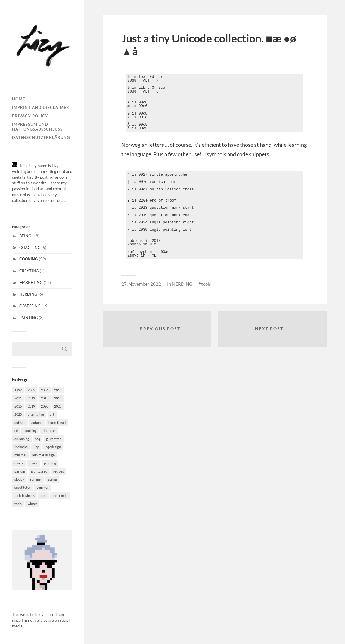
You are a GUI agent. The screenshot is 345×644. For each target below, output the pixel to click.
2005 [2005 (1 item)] (31, 390)
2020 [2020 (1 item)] (45, 406)
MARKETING (31, 282)
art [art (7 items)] (52, 414)
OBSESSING (30, 306)
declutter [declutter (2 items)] (49, 431)
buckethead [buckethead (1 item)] (57, 422)
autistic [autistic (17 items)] (20, 422)
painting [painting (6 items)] (50, 463)
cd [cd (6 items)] (16, 431)
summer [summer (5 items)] (43, 487)
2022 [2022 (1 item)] (58, 406)
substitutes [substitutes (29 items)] (23, 487)
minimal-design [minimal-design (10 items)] (44, 455)
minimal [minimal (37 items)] (20, 455)
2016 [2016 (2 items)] (18, 406)
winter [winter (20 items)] (32, 504)
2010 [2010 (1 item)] (58, 390)
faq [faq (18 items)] (38, 439)
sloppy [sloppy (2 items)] (19, 479)
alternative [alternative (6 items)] (36, 414)
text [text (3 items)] (44, 496)
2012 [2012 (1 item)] (31, 398)
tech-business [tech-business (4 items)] (25, 496)
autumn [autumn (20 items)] (37, 422)
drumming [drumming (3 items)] (22, 439)
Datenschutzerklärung (41, 137)
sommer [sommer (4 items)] (36, 479)
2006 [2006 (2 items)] (45, 390)
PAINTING (29, 318)
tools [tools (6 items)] (18, 504)
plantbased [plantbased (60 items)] (39, 471)
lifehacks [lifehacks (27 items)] (21, 447)
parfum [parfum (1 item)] (20, 471)
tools (206, 284)
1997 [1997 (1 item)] (18, 390)
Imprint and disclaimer (41, 107)
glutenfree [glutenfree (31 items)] (54, 439)
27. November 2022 (141, 284)
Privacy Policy (30, 116)
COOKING (29, 259)
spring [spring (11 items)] (52, 479)
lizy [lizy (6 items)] (36, 447)
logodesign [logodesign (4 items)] (53, 447)
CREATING (29, 271)
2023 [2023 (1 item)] (18, 414)
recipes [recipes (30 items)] (59, 471)
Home (19, 99)
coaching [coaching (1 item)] (30, 431)
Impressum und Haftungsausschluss (37, 127)
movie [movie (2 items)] (19, 463)
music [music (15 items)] (34, 463)
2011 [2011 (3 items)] (18, 398)
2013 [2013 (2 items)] (45, 398)
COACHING (30, 248)
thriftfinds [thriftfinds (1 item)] (60, 496)
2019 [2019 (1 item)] (31, 406)
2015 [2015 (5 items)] (58, 398)
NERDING (28, 294)
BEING (25, 236)
